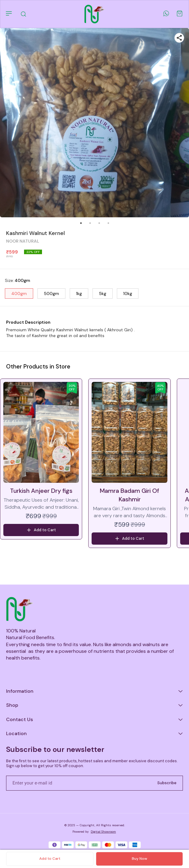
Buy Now (139, 859)
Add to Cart (50, 859)
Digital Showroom (103, 832)
